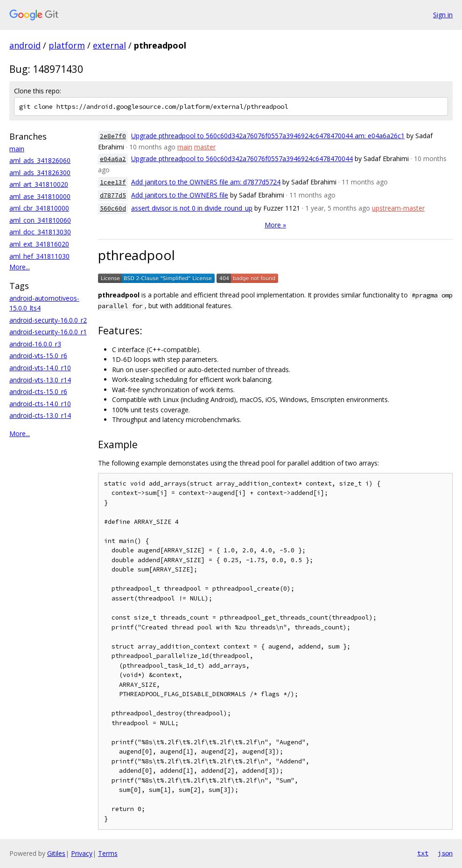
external (109, 45)
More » (275, 225)
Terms (108, 853)
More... (20, 267)
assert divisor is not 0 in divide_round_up (192, 208)
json (445, 853)
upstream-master (398, 208)
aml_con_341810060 (40, 220)
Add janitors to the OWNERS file (180, 195)
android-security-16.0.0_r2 (48, 320)
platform (67, 45)
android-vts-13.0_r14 (40, 380)
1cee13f (113, 182)
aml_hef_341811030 (39, 256)
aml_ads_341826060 (40, 160)
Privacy (82, 853)
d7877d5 (113, 195)
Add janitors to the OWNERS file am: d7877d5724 (206, 182)
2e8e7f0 (113, 136)
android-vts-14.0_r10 (40, 368)
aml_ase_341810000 (40, 196)
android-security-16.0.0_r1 (48, 332)
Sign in (443, 15)
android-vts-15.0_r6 (38, 356)
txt (423, 853)
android (25, 45)
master (205, 147)
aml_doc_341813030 (40, 232)
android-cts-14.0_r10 (40, 404)
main (17, 149)
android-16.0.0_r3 (35, 344)
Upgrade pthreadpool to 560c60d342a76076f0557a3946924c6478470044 (242, 159)
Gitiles (56, 853)
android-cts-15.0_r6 (38, 392)
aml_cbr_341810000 (39, 208)
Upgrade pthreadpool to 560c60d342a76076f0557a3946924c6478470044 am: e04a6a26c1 (268, 136)
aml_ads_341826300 (40, 173)
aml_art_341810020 (39, 184)
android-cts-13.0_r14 (40, 415)
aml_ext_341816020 (39, 244)
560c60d (113, 208)
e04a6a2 (113, 159)
